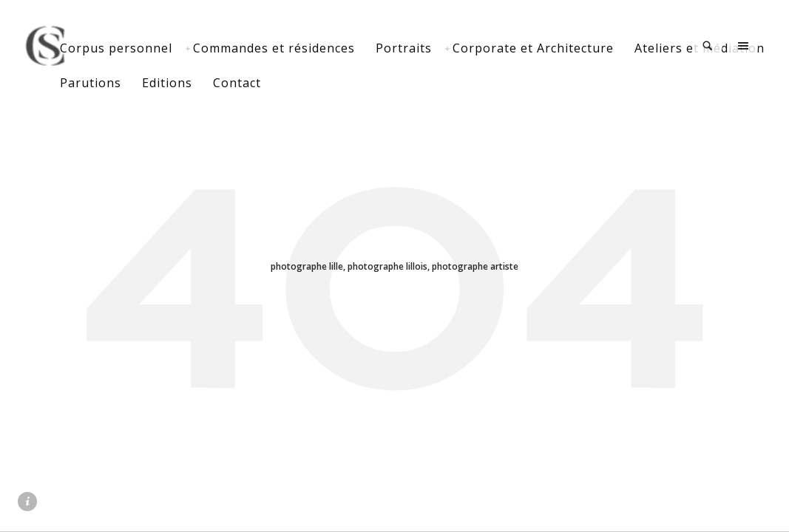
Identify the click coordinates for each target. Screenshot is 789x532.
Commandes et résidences (323, 48)
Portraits (453, 48)
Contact (437, 83)
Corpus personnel (165, 48)
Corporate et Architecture (582, 48)
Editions (367, 83)
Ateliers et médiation (174, 83)
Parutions (290, 83)
